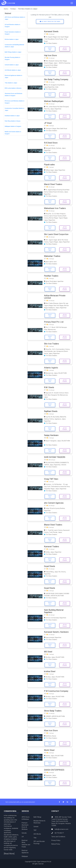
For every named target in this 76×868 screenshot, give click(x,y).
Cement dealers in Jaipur (12, 65)
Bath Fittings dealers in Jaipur (13, 52)
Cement (36, 827)
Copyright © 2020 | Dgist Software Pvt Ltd (38, 863)
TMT (35, 830)
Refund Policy (56, 844)
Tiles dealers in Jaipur (11, 83)
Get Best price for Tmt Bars (50, 21)
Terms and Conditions (58, 837)
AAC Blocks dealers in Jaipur (13, 70)
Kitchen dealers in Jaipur (12, 39)
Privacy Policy (56, 840)
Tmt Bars (13, 9)
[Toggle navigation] (72, 3)
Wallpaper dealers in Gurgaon (13, 126)
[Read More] (9, 854)
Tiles (35, 838)
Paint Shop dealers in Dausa (13, 121)
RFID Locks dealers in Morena (13, 88)
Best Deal (50, 49)
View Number (65, 49)
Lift (23, 837)
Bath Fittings (37, 817)
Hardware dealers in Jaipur (12, 116)
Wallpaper (25, 856)
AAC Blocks (37, 834)
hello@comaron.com (62, 829)
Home (6, 9)
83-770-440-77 (59, 833)
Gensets (24, 833)
